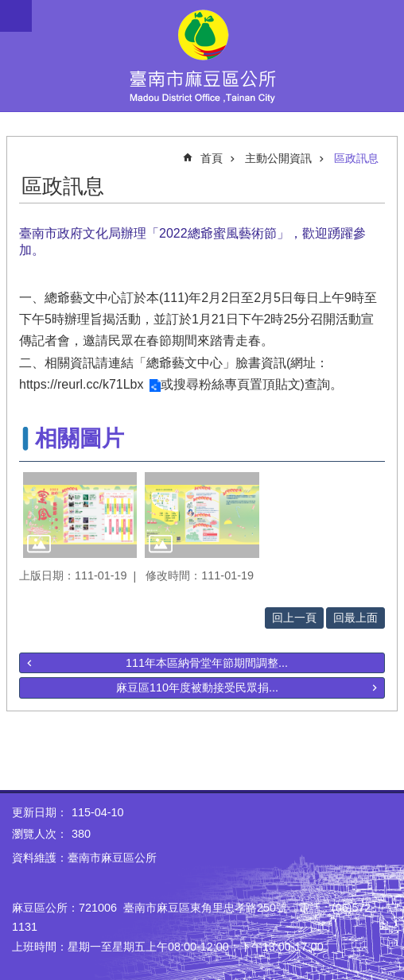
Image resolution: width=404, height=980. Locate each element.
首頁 (212, 158)
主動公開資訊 (278, 158)
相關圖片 (80, 438)
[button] (80, 515)
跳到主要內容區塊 (8, 8)
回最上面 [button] (355, 618)
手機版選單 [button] (16, 16)
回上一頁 (294, 618)
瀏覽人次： (40, 834)
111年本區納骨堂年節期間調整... (207, 663)
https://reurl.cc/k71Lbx (82, 384)
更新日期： (40, 812)
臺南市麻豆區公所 (202, 56)
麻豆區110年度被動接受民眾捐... (197, 688)
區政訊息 (356, 158)
